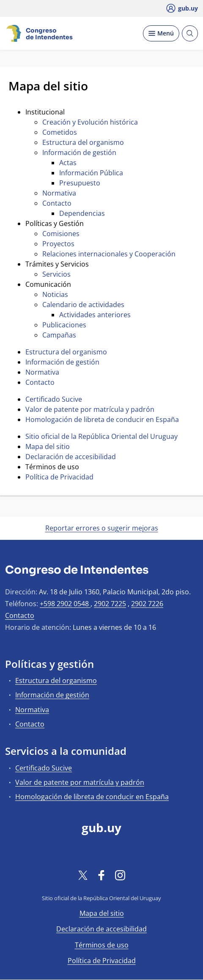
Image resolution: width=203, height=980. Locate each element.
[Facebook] (101, 875)
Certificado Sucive (54, 399)
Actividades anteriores (95, 315)
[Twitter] (83, 875)
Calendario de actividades (83, 305)
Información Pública (91, 173)
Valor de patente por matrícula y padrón (90, 409)
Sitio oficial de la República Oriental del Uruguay (101, 436)
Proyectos (58, 244)
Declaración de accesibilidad (71, 457)
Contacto (57, 203)
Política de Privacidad (59, 477)
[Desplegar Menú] (161, 33)
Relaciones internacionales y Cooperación (109, 254)
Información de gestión (79, 152)
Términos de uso (102, 945)
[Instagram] (120, 875)
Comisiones (61, 234)
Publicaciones (64, 325)
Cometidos (60, 132)
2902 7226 (147, 604)
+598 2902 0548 (65, 604)
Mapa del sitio (48, 446)
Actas (68, 163)
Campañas (59, 335)
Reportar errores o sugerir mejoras (102, 528)
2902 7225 (110, 604)
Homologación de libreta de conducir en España (102, 419)
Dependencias (82, 213)
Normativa (59, 193)
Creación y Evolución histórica (90, 122)
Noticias (55, 294)
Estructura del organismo (83, 142)
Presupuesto (80, 183)
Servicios (56, 274)
